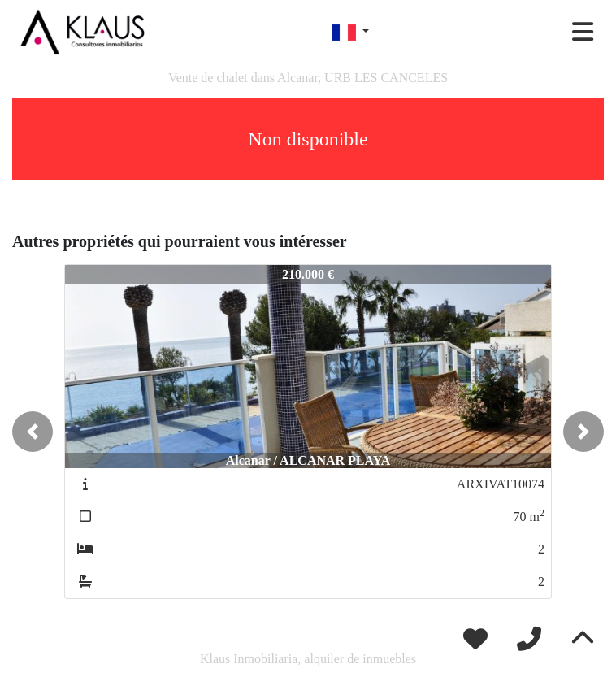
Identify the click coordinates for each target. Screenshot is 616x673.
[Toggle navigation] (583, 32)
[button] (33, 432)
